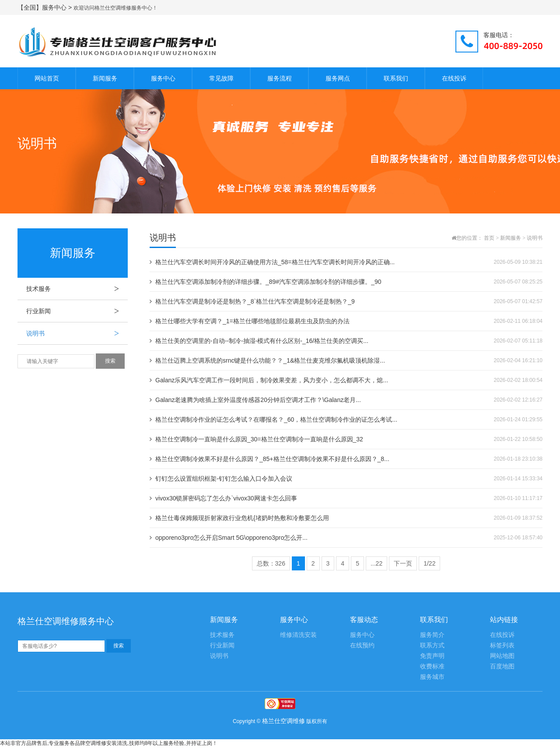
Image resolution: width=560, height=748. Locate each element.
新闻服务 (105, 78)
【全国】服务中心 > (45, 7)
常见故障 (221, 78)
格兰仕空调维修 (283, 721)
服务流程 (280, 78)
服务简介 (432, 635)
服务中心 (163, 78)
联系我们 (396, 78)
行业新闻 (77, 311)
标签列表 (502, 645)
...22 (376, 563)
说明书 (77, 333)
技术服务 (77, 289)
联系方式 (432, 645)
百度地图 (502, 666)
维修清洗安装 (298, 635)
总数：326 (271, 563)
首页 (489, 238)
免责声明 (432, 656)
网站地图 (502, 656)
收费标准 (432, 666)
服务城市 (432, 677)
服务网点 (338, 78)
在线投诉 (454, 78)
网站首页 (47, 78)
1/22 (429, 563)
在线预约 (362, 645)
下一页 (403, 563)
